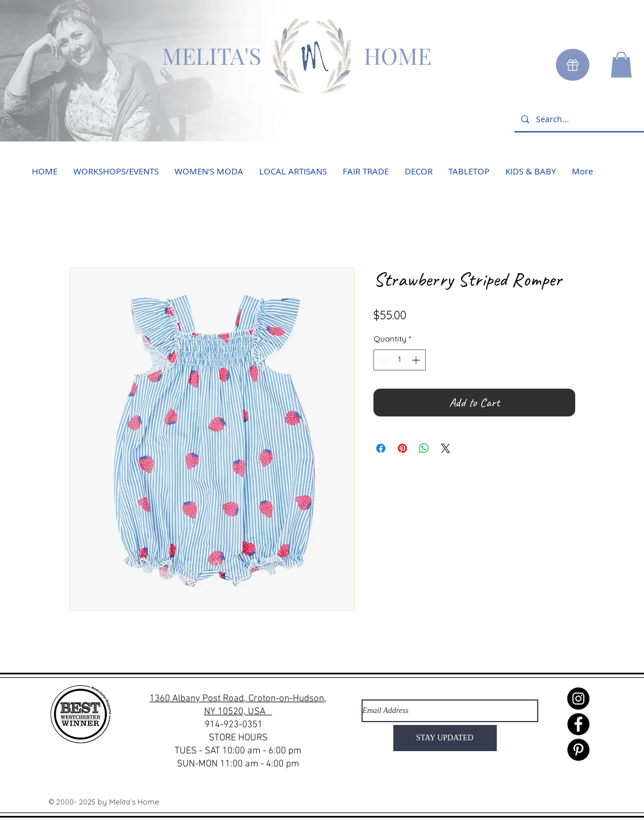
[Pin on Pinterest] (402, 448)
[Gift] (573, 65)
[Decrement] (382, 360)
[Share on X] (446, 448)
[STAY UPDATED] (445, 738)
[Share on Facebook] (381, 448)
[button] (621, 64)
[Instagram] (578, 699)
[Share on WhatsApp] (424, 448)
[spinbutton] (400, 360)
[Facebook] (578, 724)
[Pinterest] (578, 750)
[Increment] (417, 360)
